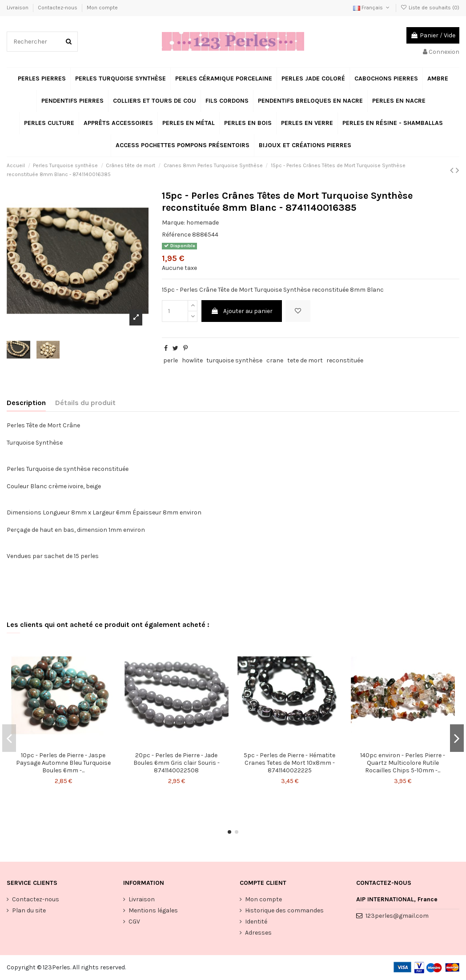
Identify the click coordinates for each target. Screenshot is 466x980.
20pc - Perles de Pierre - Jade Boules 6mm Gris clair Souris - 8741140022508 (177, 763)
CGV (134, 922)
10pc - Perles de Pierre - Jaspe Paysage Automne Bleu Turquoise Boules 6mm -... (63, 763)
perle (171, 360)
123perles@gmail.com (397, 916)
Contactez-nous (58, 8)
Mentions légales (153, 910)
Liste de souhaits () (430, 8)
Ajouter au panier (242, 311)
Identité (256, 922)
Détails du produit (85, 403)
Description (26, 403)
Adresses (258, 933)
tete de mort (305, 360)
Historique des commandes (284, 910)
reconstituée (345, 360)
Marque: (173, 223)
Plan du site (29, 910)
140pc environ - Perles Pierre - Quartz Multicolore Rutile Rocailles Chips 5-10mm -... (403, 763)
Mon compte (102, 8)
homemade (203, 223)
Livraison (18, 8)
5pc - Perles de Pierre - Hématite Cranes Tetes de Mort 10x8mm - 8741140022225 (289, 763)
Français (372, 8)
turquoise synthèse (234, 360)
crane (275, 360)
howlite (192, 360)
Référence (176, 235)
